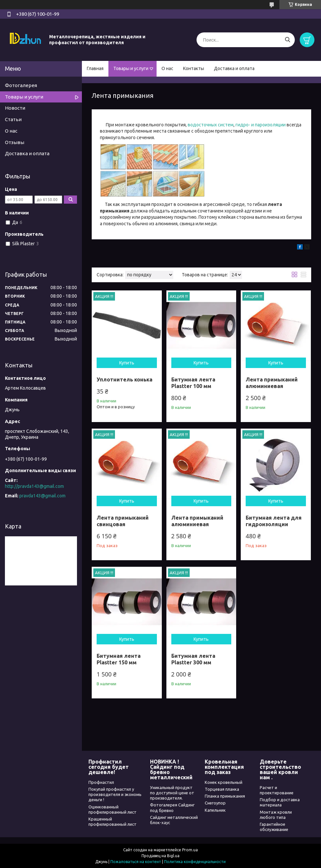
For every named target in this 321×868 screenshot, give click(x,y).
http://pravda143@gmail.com (34, 486)
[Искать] (287, 40)
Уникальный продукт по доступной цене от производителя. (172, 793)
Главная (95, 68)
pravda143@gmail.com (42, 496)
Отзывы (15, 142)
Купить (127, 363)
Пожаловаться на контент (136, 862)
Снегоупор (215, 803)
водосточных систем (211, 125)
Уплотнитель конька (124, 379)
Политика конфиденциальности (195, 862)
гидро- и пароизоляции (260, 125)
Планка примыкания (225, 796)
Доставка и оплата (234, 68)
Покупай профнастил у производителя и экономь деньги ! (115, 794)
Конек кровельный (224, 782)
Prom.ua (190, 850)
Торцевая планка (222, 789)
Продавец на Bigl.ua (160, 856)
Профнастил (101, 782)
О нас (167, 68)
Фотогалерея (21, 85)
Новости (15, 108)
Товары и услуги (131, 68)
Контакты (194, 68)
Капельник (215, 810)
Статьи (13, 119)
